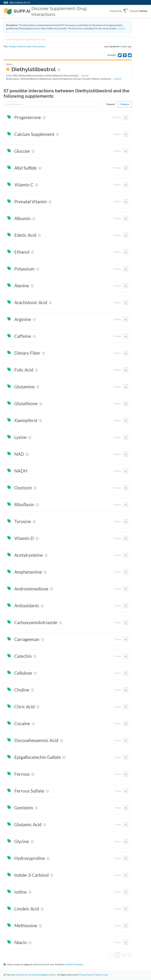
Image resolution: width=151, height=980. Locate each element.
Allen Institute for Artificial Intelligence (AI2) (33, 975)
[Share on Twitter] (120, 55)
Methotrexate (24, 46)
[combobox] (68, 38)
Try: (6, 46)
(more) (122, 28)
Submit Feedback (74, 964)
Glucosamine (39, 46)
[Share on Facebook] (125, 55)
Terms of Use (101, 975)
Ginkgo (12, 46)
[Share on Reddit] (130, 55)
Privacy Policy (86, 975)
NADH (21, 471)
